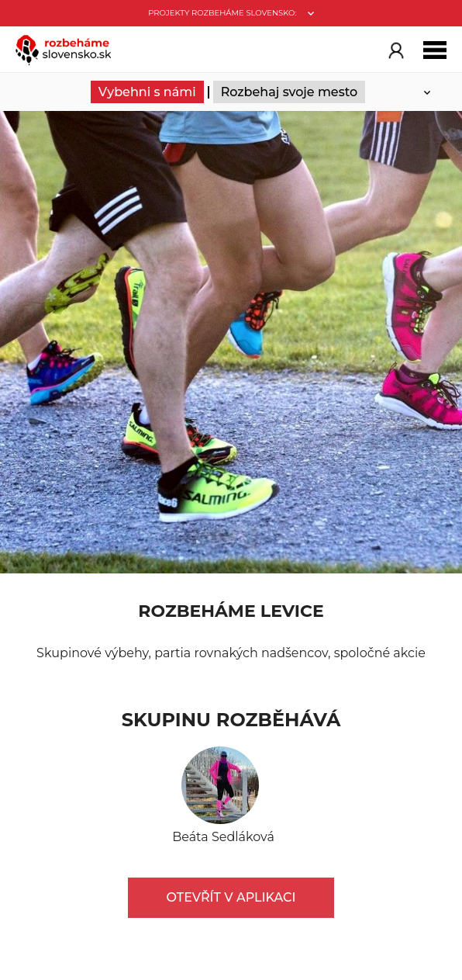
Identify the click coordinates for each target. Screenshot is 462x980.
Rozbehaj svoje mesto (290, 92)
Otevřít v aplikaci (231, 897)
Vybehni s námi (147, 92)
